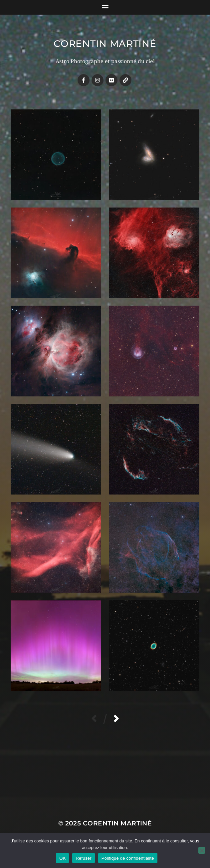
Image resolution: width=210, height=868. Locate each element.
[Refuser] (202, 850)
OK (62, 858)
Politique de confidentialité (128, 858)
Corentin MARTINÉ (105, 44)
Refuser (83, 858)
